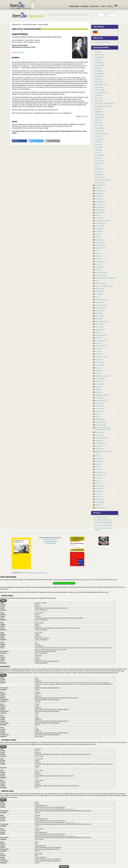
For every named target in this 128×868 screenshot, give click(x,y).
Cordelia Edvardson (101, 248)
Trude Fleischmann (100, 262)
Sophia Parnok (99, 406)
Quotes (21, 52)
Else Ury (97, 480)
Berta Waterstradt (100, 486)
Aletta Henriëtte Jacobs (102, 321)
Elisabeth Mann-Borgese (102, 376)
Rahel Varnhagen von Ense (103, 180)
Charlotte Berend (100, 207)
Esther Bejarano (99, 193)
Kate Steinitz (98, 172)
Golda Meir (98, 390)
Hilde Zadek (98, 505)
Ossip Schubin (99, 435)
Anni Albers (98, 52)
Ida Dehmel (98, 237)
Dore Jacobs (98, 319)
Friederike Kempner (101, 335)
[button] (19, 141)
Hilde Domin (98, 82)
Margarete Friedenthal (101, 275)
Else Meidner (99, 387)
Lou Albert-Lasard (100, 185)
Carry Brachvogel (100, 226)
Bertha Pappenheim (101, 400)
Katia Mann (98, 373)
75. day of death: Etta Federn (103, 525)
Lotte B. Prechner (100, 409)
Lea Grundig (98, 294)
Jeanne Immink (99, 115)
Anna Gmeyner (99, 291)
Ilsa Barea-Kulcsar (100, 191)
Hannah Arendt (99, 54)
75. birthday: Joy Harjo (101, 517)
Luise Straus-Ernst (100, 472)
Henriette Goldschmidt (101, 93)
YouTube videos (5, 667)
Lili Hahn (97, 297)
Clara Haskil (98, 95)
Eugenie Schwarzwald (101, 438)
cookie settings (43, 573)
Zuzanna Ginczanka (101, 283)
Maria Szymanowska (101, 475)
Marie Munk (98, 144)
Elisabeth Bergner (100, 210)
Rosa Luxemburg (100, 365)
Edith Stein (98, 467)
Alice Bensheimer (100, 202)
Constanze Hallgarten (101, 300)
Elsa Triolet (98, 478)
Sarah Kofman (99, 125)
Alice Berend (98, 204)
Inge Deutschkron (100, 245)
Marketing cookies (7, 791)
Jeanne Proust (99, 411)
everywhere (108, 14)
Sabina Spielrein (100, 459)
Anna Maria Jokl (99, 330)
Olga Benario (99, 196)
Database (84, 6)
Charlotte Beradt (100, 65)
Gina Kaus (98, 332)
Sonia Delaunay (99, 240)
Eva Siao (97, 166)
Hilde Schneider (99, 432)
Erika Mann (98, 368)
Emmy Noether (99, 398)
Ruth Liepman (99, 360)
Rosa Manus (98, 381)
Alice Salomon (99, 163)
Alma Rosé (98, 414)
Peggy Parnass (99, 403)
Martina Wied (99, 497)
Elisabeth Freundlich (101, 272)
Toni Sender (98, 446)
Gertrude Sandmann (101, 422)
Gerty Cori (98, 234)
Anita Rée (98, 417)
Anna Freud (98, 270)
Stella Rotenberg (100, 155)
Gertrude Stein (99, 169)
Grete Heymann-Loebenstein (103, 106)
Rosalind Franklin (100, 267)
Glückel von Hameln (101, 305)
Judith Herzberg (99, 311)
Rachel (97, 281)
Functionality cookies (8, 740)
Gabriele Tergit (99, 174)
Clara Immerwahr (100, 316)
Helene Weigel (99, 489)
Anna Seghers (99, 440)
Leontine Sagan (99, 161)
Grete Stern (98, 470)
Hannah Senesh (99, 449)
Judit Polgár (98, 150)
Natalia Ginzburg (100, 289)
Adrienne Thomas (100, 177)
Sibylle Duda (85, 116)
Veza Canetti (98, 232)
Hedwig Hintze (99, 112)
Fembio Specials (16, 25)
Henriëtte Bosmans (100, 223)
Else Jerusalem (99, 327)
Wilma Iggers (99, 313)
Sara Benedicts (99, 199)
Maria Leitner (99, 354)
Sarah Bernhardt (100, 213)
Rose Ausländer (99, 57)
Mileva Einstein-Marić (101, 84)
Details (3, 601)
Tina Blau (97, 215)
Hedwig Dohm (99, 79)
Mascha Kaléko (99, 117)
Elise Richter (98, 153)
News (103, 6)
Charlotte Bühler (99, 74)
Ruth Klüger (98, 338)
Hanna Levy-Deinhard (101, 357)
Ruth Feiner (98, 256)
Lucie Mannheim (100, 379)
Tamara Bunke (99, 229)
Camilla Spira (99, 461)
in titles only (108, 16)
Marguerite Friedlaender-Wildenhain (105, 278)
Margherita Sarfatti (100, 425)
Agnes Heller (98, 101)
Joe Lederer (98, 351)
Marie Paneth (99, 147)
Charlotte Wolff (99, 500)
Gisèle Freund (99, 87)
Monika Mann (99, 370)
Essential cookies (6, 596)
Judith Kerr (98, 120)
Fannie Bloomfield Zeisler (102, 221)
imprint (26, 573)
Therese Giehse (99, 90)
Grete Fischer (99, 259)
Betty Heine (98, 98)
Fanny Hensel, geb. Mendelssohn (105, 104)
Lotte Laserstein (99, 131)
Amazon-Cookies (70, 809)
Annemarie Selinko (100, 443)
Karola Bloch (98, 218)
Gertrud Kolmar (99, 128)
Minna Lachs (98, 343)
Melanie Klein (99, 123)
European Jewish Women (30, 25)
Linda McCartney (100, 384)
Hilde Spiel (98, 456)
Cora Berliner (99, 71)
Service (110, 6)
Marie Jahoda (99, 324)
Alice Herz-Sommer (100, 308)
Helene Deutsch (99, 242)
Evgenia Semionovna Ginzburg (104, 286)
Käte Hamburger (100, 302)
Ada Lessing (98, 136)
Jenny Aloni (98, 188)
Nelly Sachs (98, 158)
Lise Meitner (98, 392)
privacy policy (33, 573)
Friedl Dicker (98, 76)
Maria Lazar (98, 349)
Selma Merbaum (100, 139)
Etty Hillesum (99, 109)
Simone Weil (98, 491)
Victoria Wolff (99, 183)
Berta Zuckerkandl (100, 508)
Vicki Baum (98, 60)
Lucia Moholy (99, 142)
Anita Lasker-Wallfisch (101, 134)
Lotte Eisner (98, 253)
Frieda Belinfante (100, 63)
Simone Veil (98, 483)
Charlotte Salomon (100, 420)
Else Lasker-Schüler (101, 346)
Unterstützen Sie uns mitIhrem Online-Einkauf (51, 541)
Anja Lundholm (99, 362)
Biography (15, 52)
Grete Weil (98, 494)
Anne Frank (98, 264)
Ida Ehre (97, 251)
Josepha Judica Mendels (102, 395)
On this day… (95, 6)
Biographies (74, 6)
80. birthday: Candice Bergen (103, 523)
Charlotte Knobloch (100, 341)
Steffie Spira (98, 464)
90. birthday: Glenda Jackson (103, 520)
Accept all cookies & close (64, 583)
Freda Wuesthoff (100, 502)
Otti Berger (98, 68)
